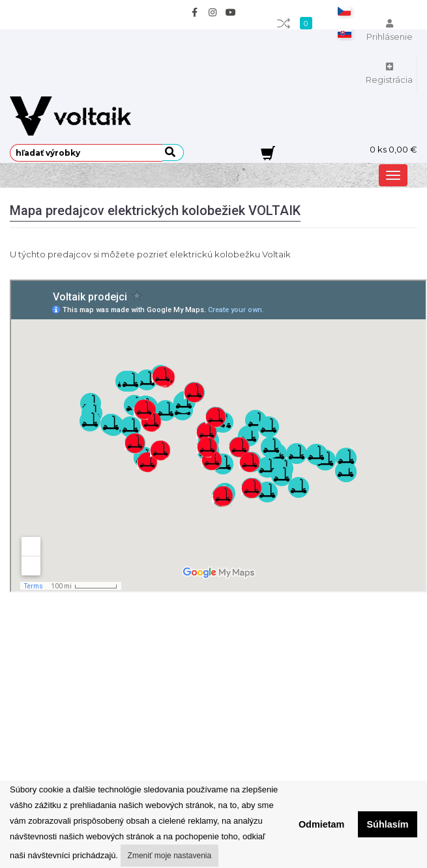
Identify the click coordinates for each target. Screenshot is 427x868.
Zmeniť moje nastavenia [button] (170, 856)
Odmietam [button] (321, 824)
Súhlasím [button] (388, 824)
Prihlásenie (390, 31)
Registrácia (389, 74)
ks (393, 149)
